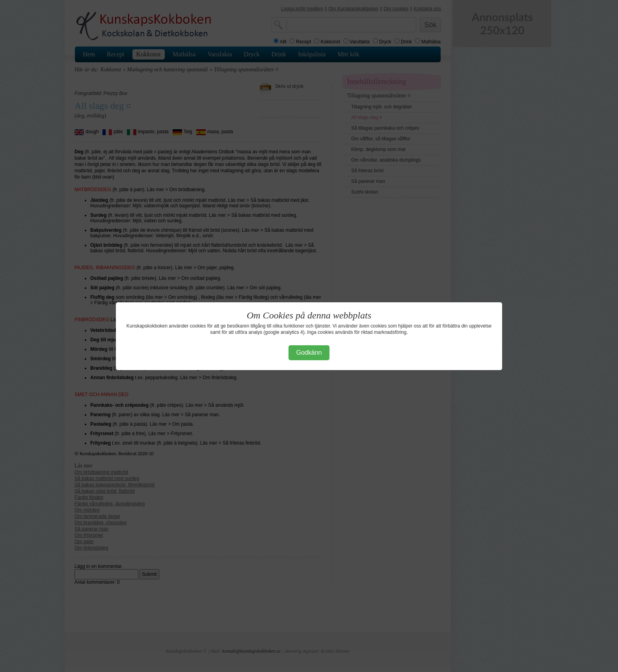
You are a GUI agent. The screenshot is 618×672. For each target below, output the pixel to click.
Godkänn (309, 353)
